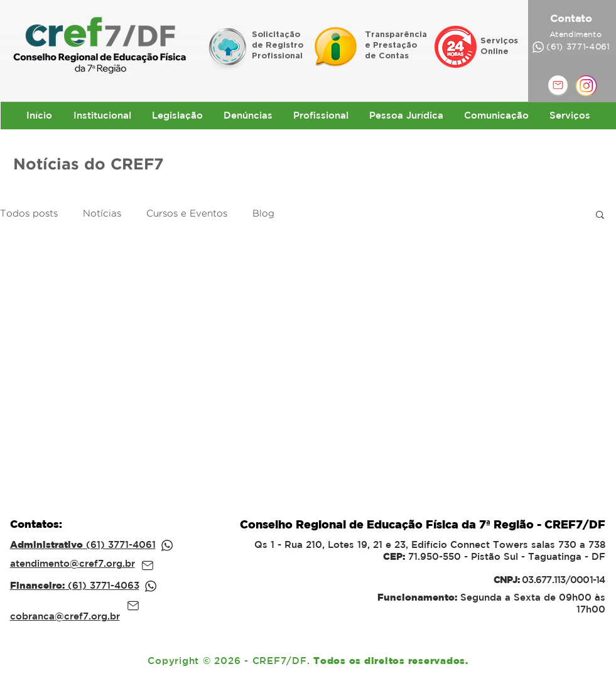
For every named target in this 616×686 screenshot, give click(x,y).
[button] (600, 216)
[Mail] (148, 565)
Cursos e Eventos (187, 214)
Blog (263, 214)
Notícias (102, 214)
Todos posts (29, 214)
